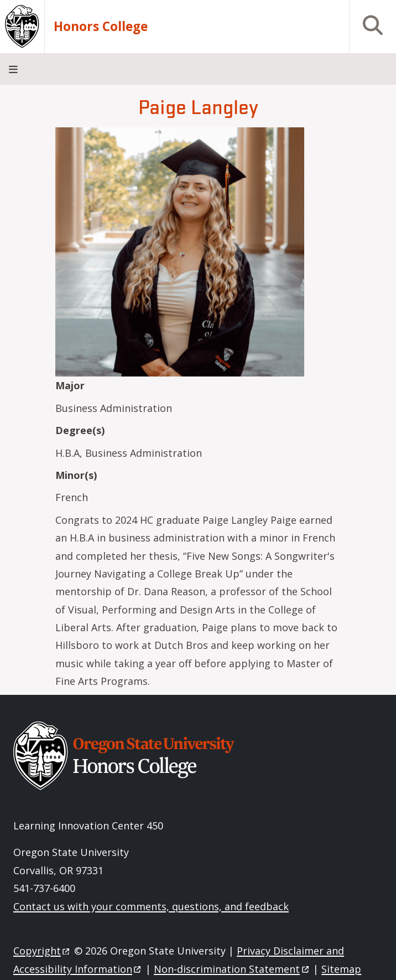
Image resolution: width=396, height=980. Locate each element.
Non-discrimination (232, 969)
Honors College (101, 27)
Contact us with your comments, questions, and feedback (151, 906)
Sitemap (341, 969)
